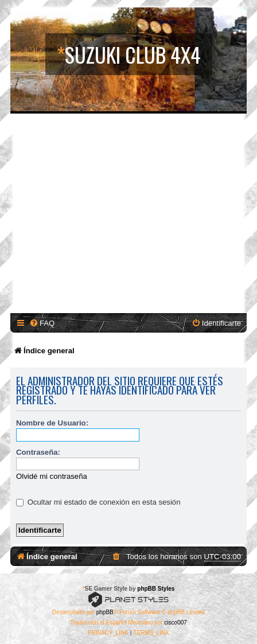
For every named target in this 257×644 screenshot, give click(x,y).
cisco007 (175, 622)
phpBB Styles (156, 589)
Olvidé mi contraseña (52, 476)
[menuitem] (42, 323)
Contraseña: (38, 452)
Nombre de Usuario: (52, 423)
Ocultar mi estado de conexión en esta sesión (98, 502)
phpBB (105, 612)
